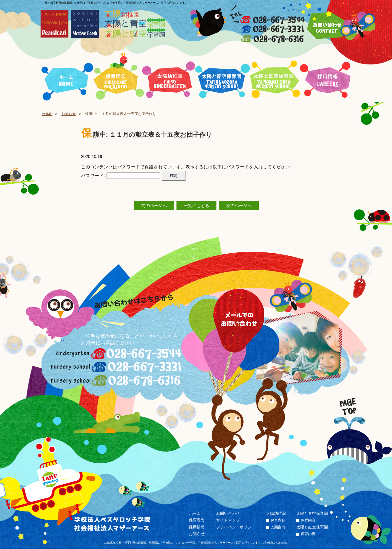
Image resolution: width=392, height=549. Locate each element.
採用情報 (197, 527)
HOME (47, 114)
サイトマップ (228, 520)
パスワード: (121, 176)
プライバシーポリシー (236, 527)
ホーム (195, 513)
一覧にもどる (196, 205)
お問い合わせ (228, 513)
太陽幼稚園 (276, 513)
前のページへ (154, 205)
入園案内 (278, 527)
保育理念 (197, 520)
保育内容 (278, 521)
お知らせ (69, 114)
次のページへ (239, 205)
